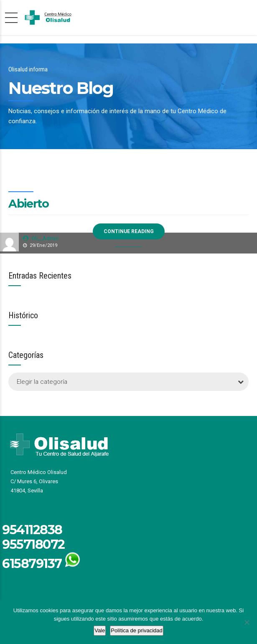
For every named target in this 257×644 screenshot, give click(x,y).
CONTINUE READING (129, 232)
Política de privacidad (137, 630)
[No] (247, 622)
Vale (100, 630)
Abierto (29, 204)
